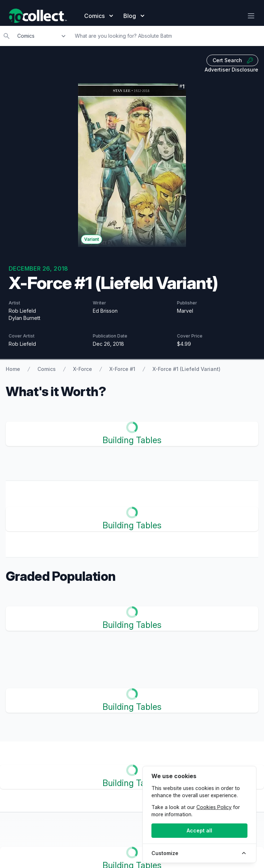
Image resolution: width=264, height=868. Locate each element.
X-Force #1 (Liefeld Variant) (186, 369)
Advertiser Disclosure (231, 70)
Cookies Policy (214, 807)
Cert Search (233, 60)
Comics (47, 369)
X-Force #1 (122, 369)
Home (13, 369)
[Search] (167, 36)
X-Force (83, 369)
